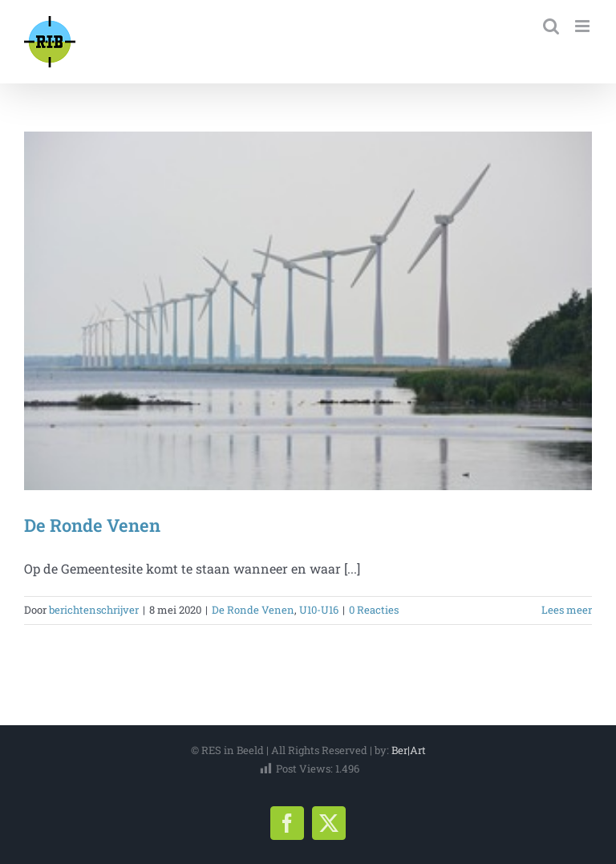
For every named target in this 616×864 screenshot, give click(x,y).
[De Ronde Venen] (308, 311)
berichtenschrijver (94, 610)
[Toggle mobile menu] (584, 26)
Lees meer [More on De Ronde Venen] (567, 610)
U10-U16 (319, 610)
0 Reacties (374, 610)
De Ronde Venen (92, 525)
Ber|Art (409, 750)
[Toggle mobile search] (551, 26)
